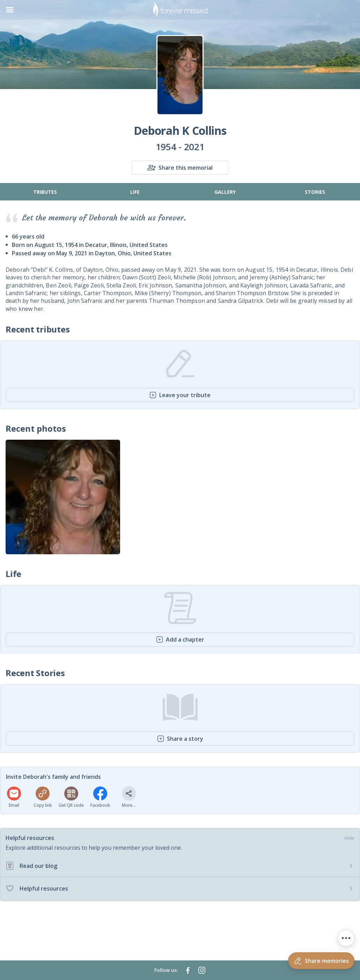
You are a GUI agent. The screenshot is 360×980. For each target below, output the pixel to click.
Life (135, 192)
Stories (315, 192)
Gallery (225, 192)
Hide (350, 838)
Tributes (45, 192)
